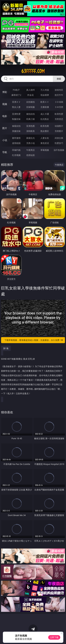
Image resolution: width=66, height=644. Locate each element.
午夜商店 (31, 150)
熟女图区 (45, 131)
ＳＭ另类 (59, 107)
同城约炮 (16, 150)
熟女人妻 (16, 107)
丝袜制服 (31, 107)
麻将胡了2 (16, 95)
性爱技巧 (59, 143)
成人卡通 (45, 114)
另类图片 (59, 131)
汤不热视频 (59, 150)
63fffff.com (33, 71)
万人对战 (45, 90)
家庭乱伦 (31, 138)
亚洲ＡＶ (16, 102)
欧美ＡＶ (45, 102)
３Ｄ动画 (59, 102)
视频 (5, 104)
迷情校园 (16, 143)
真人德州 (31, 90)
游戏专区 (59, 90)
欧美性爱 (59, 114)
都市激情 (16, 138)
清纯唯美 (31, 131)
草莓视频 (45, 150)
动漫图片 (59, 126)
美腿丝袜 (16, 131)
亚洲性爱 (16, 114)
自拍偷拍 (31, 102)
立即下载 (54, 637)
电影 (5, 116)
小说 (5, 140)
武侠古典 (59, 138)
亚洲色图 (31, 126)
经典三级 (31, 119)
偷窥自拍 (16, 126)
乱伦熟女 (45, 119)
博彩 (5, 92)
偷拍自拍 (31, 114)
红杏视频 (16, 155)
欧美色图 (45, 126)
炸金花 (31, 95)
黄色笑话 (45, 143)
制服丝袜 (16, 119)
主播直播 (45, 107)
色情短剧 (31, 155)
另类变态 (59, 119)
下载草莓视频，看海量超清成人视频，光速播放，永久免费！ (34, 340)
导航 (5, 152)
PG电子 (16, 90)
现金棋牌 (45, 95)
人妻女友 (45, 138)
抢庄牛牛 (59, 95)
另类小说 (31, 143)
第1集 (6, 348)
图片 (5, 128)
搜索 (59, 79)
